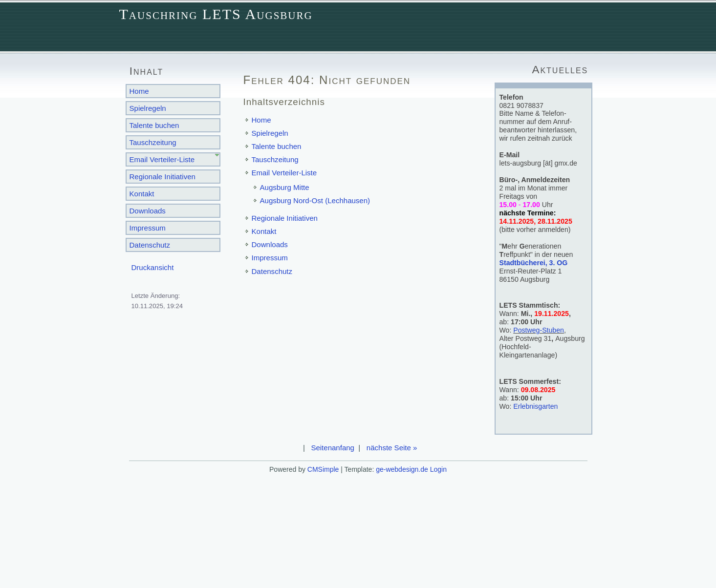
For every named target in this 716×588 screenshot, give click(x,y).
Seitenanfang (333, 448)
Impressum (148, 228)
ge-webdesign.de (402, 469)
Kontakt (142, 194)
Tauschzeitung (153, 142)
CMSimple (323, 469)
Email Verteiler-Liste (162, 159)
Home (139, 91)
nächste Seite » (392, 448)
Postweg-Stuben (539, 330)
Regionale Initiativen (163, 177)
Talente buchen (154, 125)
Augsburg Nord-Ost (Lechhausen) (315, 200)
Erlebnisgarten (535, 406)
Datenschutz (150, 245)
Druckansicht (153, 267)
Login (438, 469)
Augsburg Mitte (285, 187)
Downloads (148, 211)
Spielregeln (148, 108)
